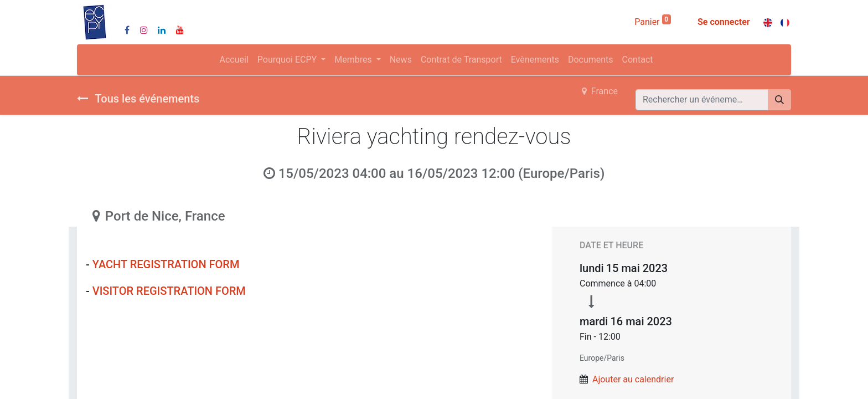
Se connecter (724, 22)
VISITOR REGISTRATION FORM (170, 291)
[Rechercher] (779, 100)
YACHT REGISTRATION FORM (167, 264)
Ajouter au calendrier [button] (633, 379)
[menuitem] (234, 60)
